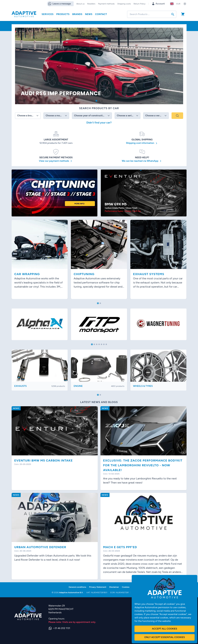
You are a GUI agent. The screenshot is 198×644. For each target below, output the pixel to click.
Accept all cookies (164, 629)
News (89, 14)
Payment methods (106, 4)
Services (48, 14)
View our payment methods (56, 161)
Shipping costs (124, 4)
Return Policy (140, 4)
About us (80, 4)
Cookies (126, 587)
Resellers (91, 4)
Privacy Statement (98, 587)
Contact (101, 14)
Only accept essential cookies (164, 637)
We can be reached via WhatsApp (142, 161)
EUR (178, 4)
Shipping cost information (142, 143)
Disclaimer (114, 587)
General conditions (77, 587)
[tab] (98, 303)
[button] (96, 101)
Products (63, 14)
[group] (99, 66)
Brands (77, 14)
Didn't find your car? (99, 123)
